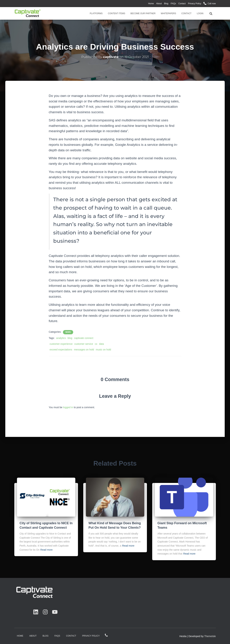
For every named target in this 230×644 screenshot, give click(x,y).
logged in (68, 407)
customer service (84, 344)
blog (70, 338)
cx (96, 344)
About (159, 4)
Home (151, 4)
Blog (166, 4)
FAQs (173, 4)
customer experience (61, 344)
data (101, 344)
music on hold (103, 350)
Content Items (117, 13)
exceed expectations (61, 350)
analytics (61, 338)
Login (200, 13)
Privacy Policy (195, 4)
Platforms (96, 13)
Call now (212, 4)
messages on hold (84, 350)
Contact (182, 4)
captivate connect (84, 338)
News (68, 332)
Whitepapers (168, 13)
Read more (46, 550)
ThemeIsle (210, 636)
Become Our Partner (143, 13)
